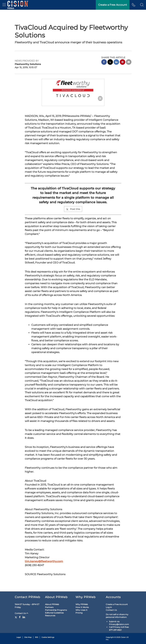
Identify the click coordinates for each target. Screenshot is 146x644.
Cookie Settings (48, 637)
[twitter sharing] (110, 62)
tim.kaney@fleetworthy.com (44, 561)
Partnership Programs (56, 610)
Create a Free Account (113, 5)
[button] (142, 5)
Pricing (79, 613)
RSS (37, 637)
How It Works (82, 607)
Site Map (28, 637)
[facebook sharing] (104, 62)
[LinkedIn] (24, 617)
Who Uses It (81, 610)
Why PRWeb (82, 604)
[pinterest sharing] (123, 62)
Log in (109, 607)
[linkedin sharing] (116, 62)
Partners (49, 607)
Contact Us (21, 613)
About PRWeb (52, 604)
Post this (73, 209)
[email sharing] (129, 62)
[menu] (4, 5)
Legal (19, 637)
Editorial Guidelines (54, 613)
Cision (123, 637)
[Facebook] (20, 617)
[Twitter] (16, 617)
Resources (50, 616)
